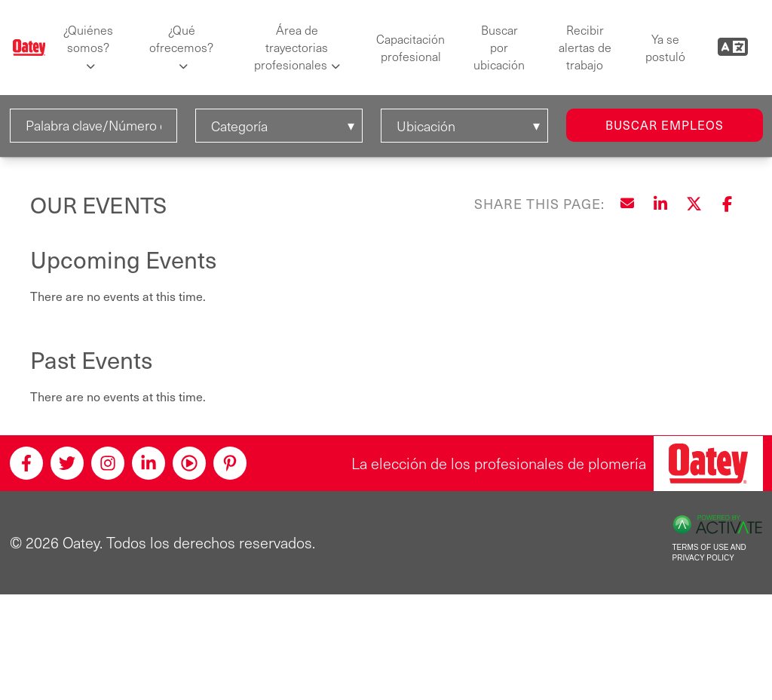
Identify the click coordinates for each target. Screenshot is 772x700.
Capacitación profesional (411, 48)
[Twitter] (67, 463)
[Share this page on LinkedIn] (660, 204)
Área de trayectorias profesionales (291, 47)
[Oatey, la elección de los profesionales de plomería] (708, 464)
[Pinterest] (230, 463)
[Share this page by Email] (627, 204)
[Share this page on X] (694, 204)
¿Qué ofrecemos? (181, 38)
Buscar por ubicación (499, 47)
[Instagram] (108, 463)
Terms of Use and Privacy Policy (709, 553)
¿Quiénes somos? (88, 38)
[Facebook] (26, 463)
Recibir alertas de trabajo (585, 47)
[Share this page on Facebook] (727, 204)
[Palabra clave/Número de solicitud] (93, 126)
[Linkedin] (149, 463)
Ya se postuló (665, 48)
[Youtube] (189, 463)
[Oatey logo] (29, 48)
